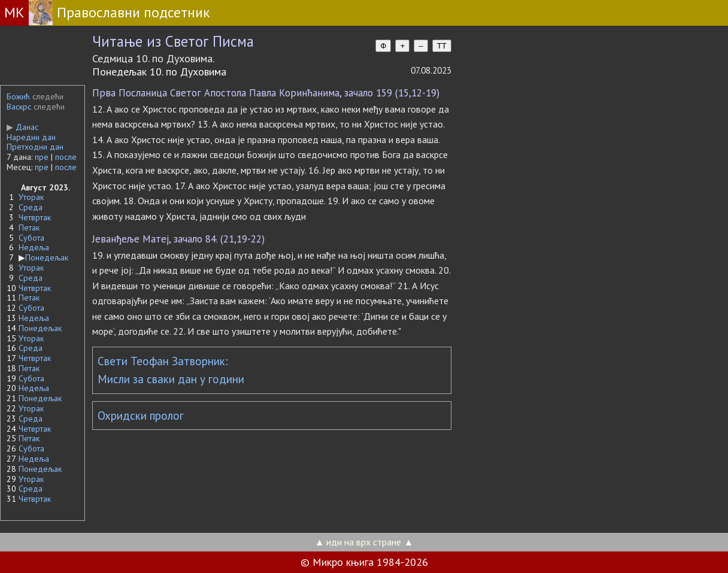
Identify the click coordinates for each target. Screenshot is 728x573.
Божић (18, 96)
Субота (31, 238)
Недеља (34, 247)
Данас (22, 127)
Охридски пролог (141, 416)
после (66, 157)
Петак (29, 228)
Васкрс (19, 107)
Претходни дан (35, 147)
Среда (31, 207)
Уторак (31, 197)
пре (42, 157)
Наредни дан (31, 137)
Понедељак (47, 257)
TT (442, 46)
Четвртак (35, 217)
